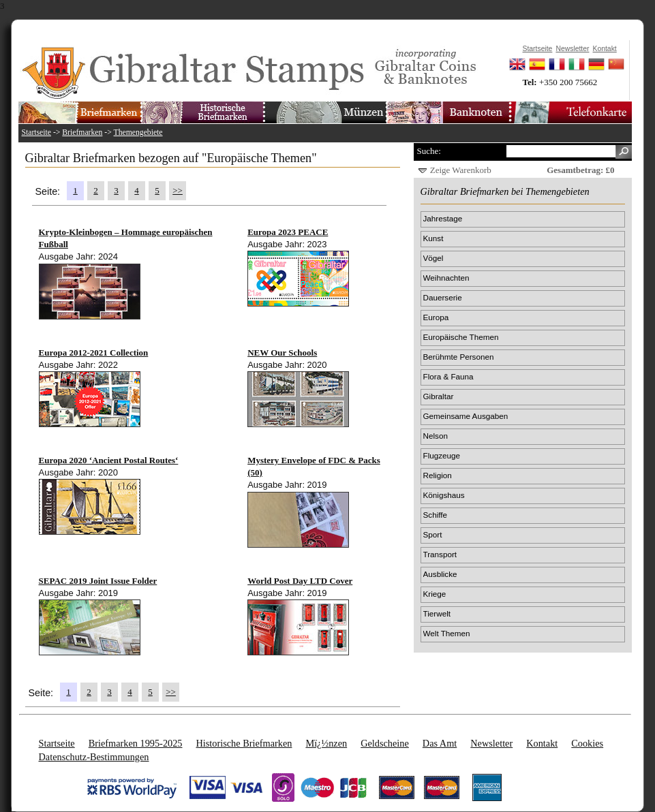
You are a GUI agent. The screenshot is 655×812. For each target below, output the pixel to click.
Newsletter (491, 743)
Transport (440, 554)
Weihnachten (446, 278)
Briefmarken (82, 132)
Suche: (429, 151)
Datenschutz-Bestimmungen (94, 757)
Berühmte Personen (459, 357)
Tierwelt (437, 613)
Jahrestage (443, 218)
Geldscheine (385, 743)
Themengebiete (138, 132)
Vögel (433, 258)
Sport (433, 534)
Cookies (587, 743)
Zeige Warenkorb (461, 170)
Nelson (436, 436)
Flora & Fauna (448, 376)
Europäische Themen (461, 337)
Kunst (433, 238)
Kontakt (542, 743)
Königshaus (444, 495)
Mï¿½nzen (326, 743)
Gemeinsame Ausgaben (466, 416)
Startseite (37, 132)
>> (178, 190)
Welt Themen (447, 633)
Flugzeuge (442, 455)
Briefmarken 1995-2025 (136, 743)
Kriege (435, 594)
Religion (438, 475)
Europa (436, 317)
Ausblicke (440, 574)
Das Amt (440, 743)
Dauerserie (443, 297)
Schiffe (436, 515)
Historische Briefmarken (244, 743)
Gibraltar (439, 396)
